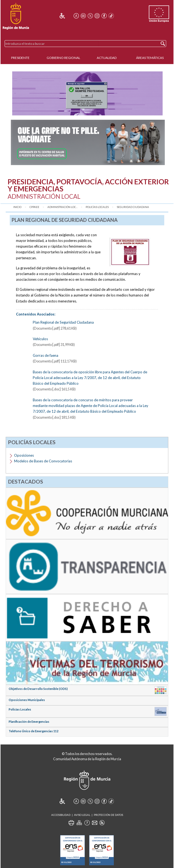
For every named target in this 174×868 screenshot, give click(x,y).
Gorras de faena (46, 355)
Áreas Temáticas (150, 58)
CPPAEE (34, 207)
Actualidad (107, 58)
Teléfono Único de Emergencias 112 (33, 731)
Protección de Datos (108, 815)
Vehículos (40, 339)
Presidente (20, 58)
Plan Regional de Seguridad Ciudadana (63, 322)
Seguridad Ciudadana (133, 207)
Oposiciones (24, 455)
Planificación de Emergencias (29, 722)
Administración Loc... (62, 207)
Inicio (17, 207)
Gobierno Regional (63, 58)
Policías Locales (97, 207)
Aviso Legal (82, 815)
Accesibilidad (61, 815)
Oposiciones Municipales (27, 700)
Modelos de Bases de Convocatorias (43, 461)
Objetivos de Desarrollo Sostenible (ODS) (38, 689)
